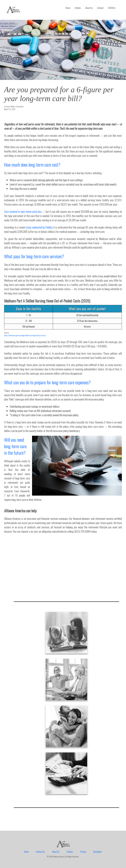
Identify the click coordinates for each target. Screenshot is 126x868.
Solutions (112, 8)
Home (68, 8)
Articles (78, 8)
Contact (100, 8)
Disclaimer (98, 852)
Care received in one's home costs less (23, 211)
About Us (89, 8)
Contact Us (40, 852)
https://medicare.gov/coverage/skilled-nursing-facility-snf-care (25, 335)
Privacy (83, 852)
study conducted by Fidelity (39, 227)
